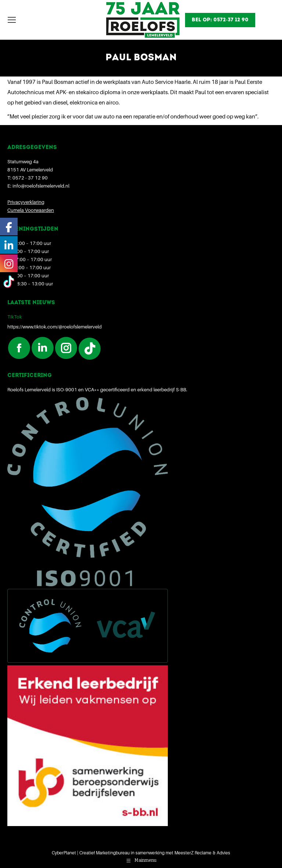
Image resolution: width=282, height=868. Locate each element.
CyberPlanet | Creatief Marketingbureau (91, 853)
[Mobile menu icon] (12, 20)
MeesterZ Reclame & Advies (202, 853)
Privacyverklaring (26, 202)
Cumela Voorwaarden (31, 210)
